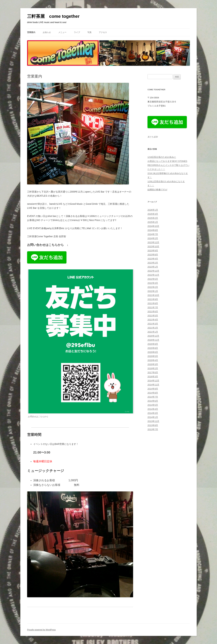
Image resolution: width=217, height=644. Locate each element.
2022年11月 (153, 275)
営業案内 (31, 32)
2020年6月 (153, 352)
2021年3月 (153, 324)
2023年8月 (153, 255)
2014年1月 (153, 417)
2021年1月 (153, 332)
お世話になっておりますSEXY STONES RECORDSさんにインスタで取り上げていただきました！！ (168, 165)
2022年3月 (153, 283)
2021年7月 (153, 307)
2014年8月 (153, 393)
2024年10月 (153, 226)
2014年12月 (153, 381)
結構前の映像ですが (157, 190)
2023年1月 (153, 267)
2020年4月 (153, 360)
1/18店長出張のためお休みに (162, 157)
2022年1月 (153, 291)
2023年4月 (153, 259)
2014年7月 (153, 397)
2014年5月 (153, 405)
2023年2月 (153, 263)
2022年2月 (153, 287)
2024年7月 (153, 234)
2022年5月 (153, 279)
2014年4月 (153, 409)
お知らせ (47, 32)
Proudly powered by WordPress (41, 630)
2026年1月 (153, 210)
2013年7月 (153, 429)
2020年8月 (153, 348)
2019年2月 (153, 368)
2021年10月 (153, 295)
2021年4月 (153, 320)
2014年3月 (153, 413)
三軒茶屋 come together (53, 16)
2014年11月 (153, 385)
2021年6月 (153, 312)
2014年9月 (153, 389)
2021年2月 (153, 328)
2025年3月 (153, 214)
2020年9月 (153, 344)
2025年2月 (153, 218)
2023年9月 (153, 251)
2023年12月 (153, 242)
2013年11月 (153, 421)
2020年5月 (153, 356)
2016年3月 (153, 377)
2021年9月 (153, 299)
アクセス (103, 32)
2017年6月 (153, 372)
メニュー (62, 32)
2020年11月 (153, 340)
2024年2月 (153, 238)
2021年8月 (153, 303)
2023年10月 (153, 246)
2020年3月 (153, 364)
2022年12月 (153, 271)
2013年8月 (153, 425)
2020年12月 (153, 336)
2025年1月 (153, 222)
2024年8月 (153, 230)
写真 (90, 32)
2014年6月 (153, 401)
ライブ (77, 32)
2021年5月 (153, 316)
